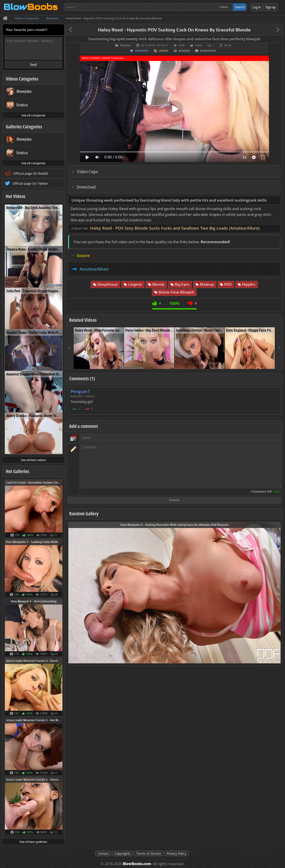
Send (33, 65)
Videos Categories (22, 79)
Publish (174, 500)
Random (184, 51)
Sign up (271, 7)
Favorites (142, 51)
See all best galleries (33, 842)
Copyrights (123, 853)
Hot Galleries (17, 471)
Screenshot (208, 51)
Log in (257, 7)
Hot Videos (16, 196)
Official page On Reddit (31, 173)
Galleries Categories (24, 127)
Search (240, 7)
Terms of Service (149, 853)
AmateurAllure (94, 269)
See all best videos (33, 460)
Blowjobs (125, 45)
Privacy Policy (176, 853)
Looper (163, 51)
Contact (103, 853)
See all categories (33, 115)
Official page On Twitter (30, 183)
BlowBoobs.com (137, 864)
